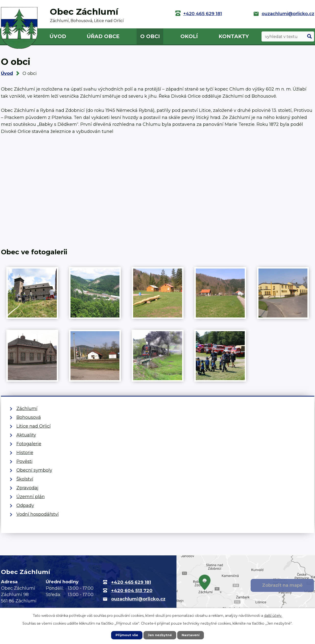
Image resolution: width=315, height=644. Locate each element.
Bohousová (29, 417)
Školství (25, 479)
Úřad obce (103, 36)
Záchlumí (27, 409)
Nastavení (192, 635)
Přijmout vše (126, 635)
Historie (25, 453)
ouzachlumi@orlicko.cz (288, 14)
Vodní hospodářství (38, 514)
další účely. (273, 615)
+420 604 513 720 (132, 591)
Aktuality (26, 435)
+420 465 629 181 (203, 14)
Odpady (25, 505)
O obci (150, 36)
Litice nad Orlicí (34, 426)
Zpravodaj (27, 488)
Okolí (189, 36)
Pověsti (24, 461)
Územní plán (31, 497)
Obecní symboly (34, 470)
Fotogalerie (29, 444)
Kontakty (234, 36)
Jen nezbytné (160, 635)
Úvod (58, 36)
